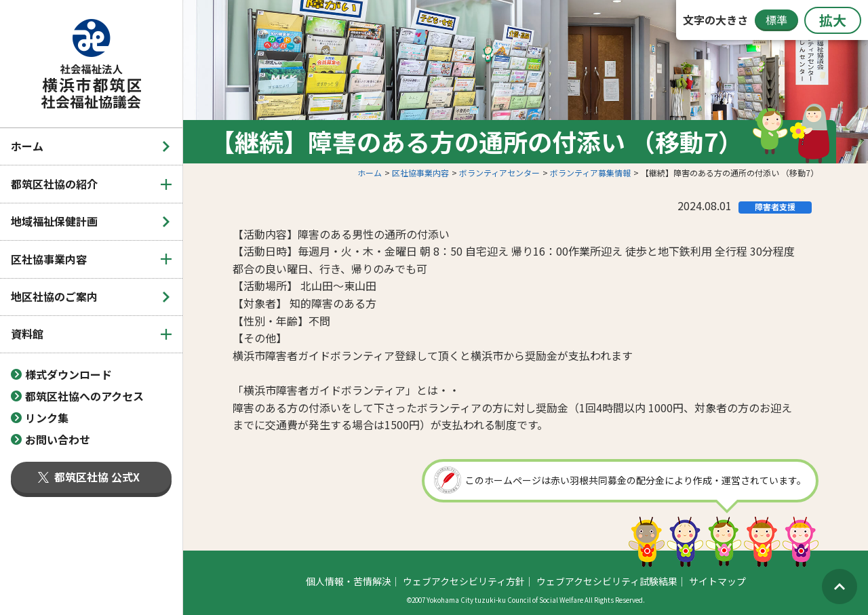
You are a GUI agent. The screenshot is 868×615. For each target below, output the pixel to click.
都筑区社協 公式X (89, 477)
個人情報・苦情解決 (349, 581)
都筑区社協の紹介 (54, 184)
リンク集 (47, 418)
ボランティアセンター (499, 173)
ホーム (27, 146)
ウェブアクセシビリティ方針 (464, 581)
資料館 (27, 334)
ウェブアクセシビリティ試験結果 (607, 581)
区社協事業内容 (49, 259)
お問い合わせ (58, 439)
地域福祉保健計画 (54, 221)
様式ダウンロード (68, 374)
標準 (776, 20)
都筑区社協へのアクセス (84, 396)
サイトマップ (717, 581)
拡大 (833, 20)
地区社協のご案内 (54, 296)
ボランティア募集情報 (590, 173)
